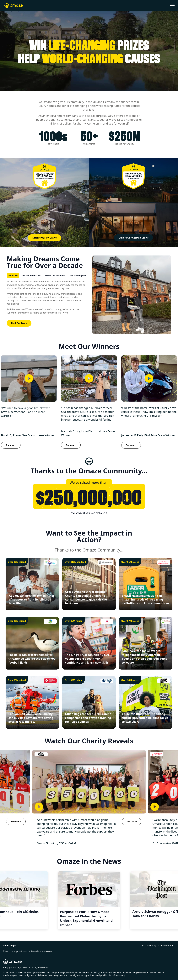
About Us (13, 275)
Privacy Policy (149, 946)
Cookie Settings (167, 946)
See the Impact (78, 275)
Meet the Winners (55, 275)
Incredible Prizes (32, 275)
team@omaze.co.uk (42, 951)
